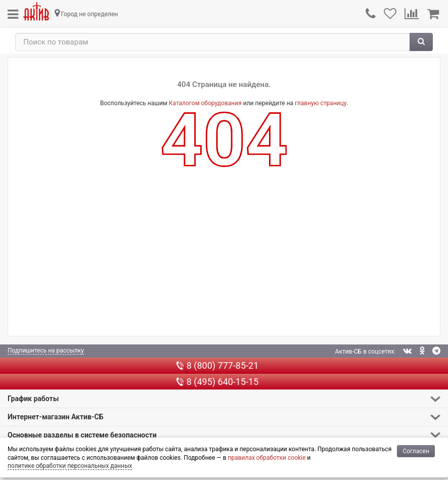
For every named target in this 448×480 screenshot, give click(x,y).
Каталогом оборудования (205, 103)
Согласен (416, 451)
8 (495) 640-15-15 (217, 382)
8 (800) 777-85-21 (217, 365)
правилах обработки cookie (266, 458)
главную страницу (321, 103)
